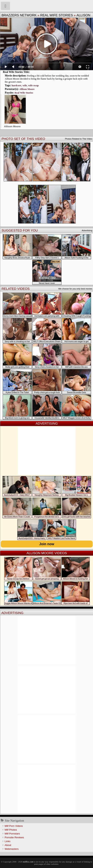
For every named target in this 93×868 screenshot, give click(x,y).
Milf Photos (11, 830)
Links (7, 841)
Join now (47, 544)
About (8, 845)
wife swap (34, 85)
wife (25, 85)
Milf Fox (46, 6)
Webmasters (12, 849)
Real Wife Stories (56, 15)
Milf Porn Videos (14, 826)
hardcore (16, 85)
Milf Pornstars (12, 834)
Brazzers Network (19, 15)
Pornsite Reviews (14, 837)
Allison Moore (27, 89)
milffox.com (28, 862)
